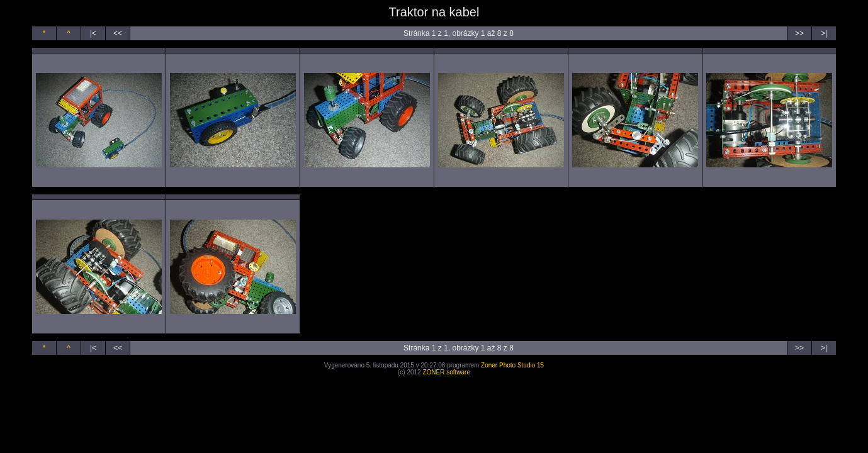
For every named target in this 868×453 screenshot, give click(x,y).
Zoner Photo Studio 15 (512, 365)
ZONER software (446, 372)
